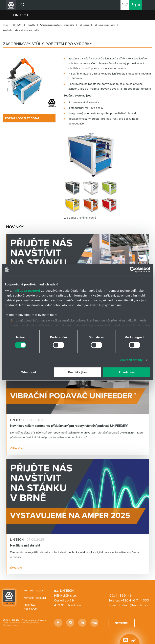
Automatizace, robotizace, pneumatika (57, 25)
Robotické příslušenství (104, 25)
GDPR (6, 623)
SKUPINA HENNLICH (30, 607)
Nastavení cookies (11, 625)
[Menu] (147, 5)
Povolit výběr (77, 372)
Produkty (31, 25)
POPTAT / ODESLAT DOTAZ (22, 118)
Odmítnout (28, 372)
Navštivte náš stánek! (25, 545)
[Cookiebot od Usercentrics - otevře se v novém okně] (133, 270)
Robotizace (84, 25)
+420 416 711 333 (135, 600)
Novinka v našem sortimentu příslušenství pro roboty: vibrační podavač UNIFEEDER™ (69, 426)
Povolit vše (127, 372)
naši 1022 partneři (26, 291)
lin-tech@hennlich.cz (134, 605)
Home (6, 25)
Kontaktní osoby (34, 590)
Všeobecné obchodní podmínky (24, 623)
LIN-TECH (21, 15)
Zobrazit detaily (131, 360)
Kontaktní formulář (35, 598)
